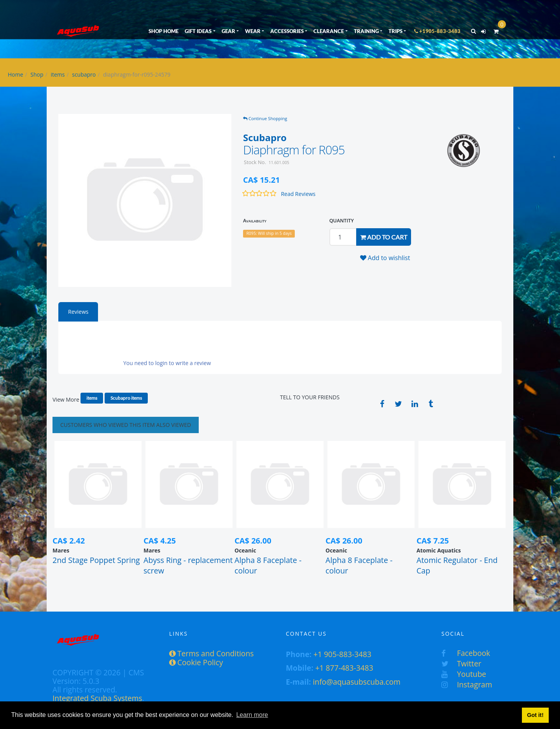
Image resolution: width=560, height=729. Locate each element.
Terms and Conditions (211, 653)
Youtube (464, 674)
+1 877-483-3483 (344, 668)
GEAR (228, 31)
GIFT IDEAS (198, 31)
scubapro (84, 74)
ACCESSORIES (287, 31)
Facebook (466, 653)
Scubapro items (126, 398)
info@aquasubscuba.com (357, 682)
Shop (37, 74)
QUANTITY (342, 221)
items (58, 74)
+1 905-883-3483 (342, 654)
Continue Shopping (265, 118)
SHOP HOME (164, 31)
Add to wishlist (385, 258)
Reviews (78, 312)
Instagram (467, 684)
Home (16, 74)
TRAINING (366, 31)
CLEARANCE (329, 31)
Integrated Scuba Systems (97, 698)
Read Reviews (298, 194)
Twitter (461, 663)
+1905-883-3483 (437, 31)
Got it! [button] (535, 715)
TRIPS (395, 31)
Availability (255, 221)
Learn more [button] (252, 715)
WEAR (253, 31)
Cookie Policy (196, 662)
